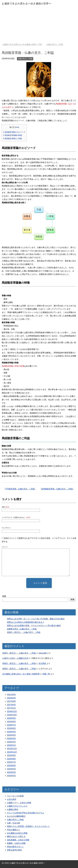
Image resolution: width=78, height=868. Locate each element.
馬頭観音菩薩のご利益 (12, 138)
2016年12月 (12, 711)
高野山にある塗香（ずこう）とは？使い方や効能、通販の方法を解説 (36, 619)
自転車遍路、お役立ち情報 (18, 840)
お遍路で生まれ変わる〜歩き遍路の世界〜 (26, 4)
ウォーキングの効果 (15, 796)
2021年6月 (11, 695)
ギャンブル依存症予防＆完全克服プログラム (26, 813)
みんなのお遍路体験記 (16, 816)
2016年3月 (11, 738)
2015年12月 (12, 749)
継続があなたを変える (16, 836)
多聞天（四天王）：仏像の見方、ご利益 (19, 669)
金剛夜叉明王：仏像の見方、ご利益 (22, 629)
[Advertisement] (39, 26)
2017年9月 (11, 701)
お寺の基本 (12, 799)
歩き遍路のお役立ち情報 (17, 833)
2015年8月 (11, 759)
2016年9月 (11, 718)
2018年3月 (11, 698)
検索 (4, 596)
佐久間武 (42, 663)
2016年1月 (11, 745)
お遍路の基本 (13, 809)
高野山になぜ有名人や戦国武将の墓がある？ (26, 622)
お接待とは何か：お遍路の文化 (15, 658)
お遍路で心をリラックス (17, 806)
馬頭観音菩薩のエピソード (14, 132)
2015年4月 (11, 772)
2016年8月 (11, 722)
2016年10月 (12, 715)
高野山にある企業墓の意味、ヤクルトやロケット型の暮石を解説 (34, 626)
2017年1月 (11, 708)
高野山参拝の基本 (14, 850)
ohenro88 (43, 653)
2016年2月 (11, 742)
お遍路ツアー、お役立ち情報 (19, 803)
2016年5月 (11, 732)
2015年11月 (12, 752)
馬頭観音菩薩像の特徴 (12, 135)
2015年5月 (11, 769)
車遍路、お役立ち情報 (16, 843)
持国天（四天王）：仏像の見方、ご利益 (24, 632)
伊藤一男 (46, 674)
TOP (22, 44)
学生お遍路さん (13, 830)
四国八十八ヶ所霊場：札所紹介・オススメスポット (28, 826)
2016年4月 (11, 735)
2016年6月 (11, 728)
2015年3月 (11, 776)
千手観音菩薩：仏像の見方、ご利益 (20, 489)
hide (17, 127)
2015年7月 (11, 762)
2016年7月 (11, 725)
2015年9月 (11, 755)
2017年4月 (11, 705)
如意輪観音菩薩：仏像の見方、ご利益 (57, 489)
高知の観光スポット (15, 847)
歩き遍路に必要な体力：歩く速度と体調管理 (21, 674)
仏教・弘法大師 (13, 823)
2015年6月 (11, 766)
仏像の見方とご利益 (25, 59)
